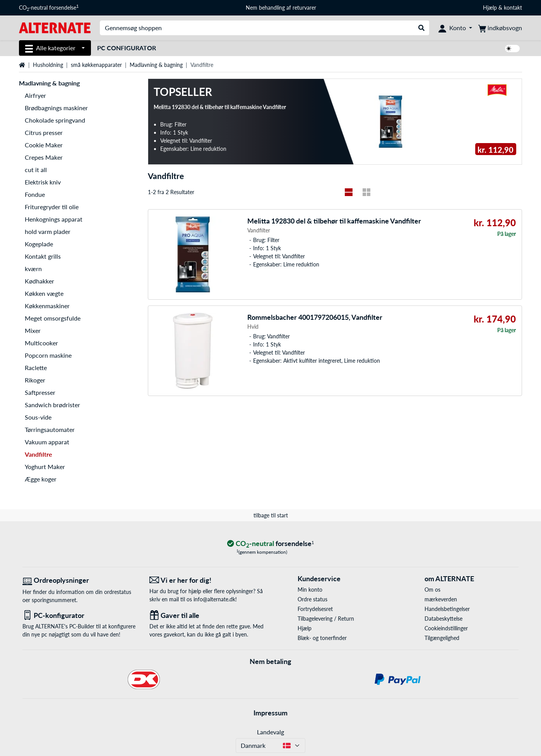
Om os (432, 590)
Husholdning (48, 65)
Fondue (35, 194)
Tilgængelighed (442, 638)
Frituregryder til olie (52, 207)
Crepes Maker (44, 157)
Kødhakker (39, 281)
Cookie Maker (44, 145)
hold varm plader (48, 231)
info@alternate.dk (214, 599)
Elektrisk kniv (43, 182)
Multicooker (41, 343)
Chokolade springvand (55, 120)
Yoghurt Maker (45, 467)
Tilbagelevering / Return (326, 619)
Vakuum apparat (47, 442)
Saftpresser (40, 392)
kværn (33, 269)
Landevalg (270, 732)
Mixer (33, 330)
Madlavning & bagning (156, 65)
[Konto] (455, 28)
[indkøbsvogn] (500, 28)
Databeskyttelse (443, 619)
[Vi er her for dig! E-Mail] (207, 580)
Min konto (310, 590)
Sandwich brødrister (52, 405)
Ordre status (312, 599)
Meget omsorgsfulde (53, 318)
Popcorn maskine (48, 355)
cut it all (36, 170)
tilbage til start (271, 515)
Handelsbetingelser (447, 609)
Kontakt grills (43, 256)
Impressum (270, 713)
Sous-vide (38, 417)
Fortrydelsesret (315, 609)
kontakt (513, 8)
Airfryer (35, 95)
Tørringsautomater (50, 429)
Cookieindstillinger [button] (446, 628)
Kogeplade (39, 244)
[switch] (512, 49)
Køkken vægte (44, 293)
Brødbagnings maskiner (56, 108)
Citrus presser (44, 132)
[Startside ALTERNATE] (55, 27)
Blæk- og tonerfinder (322, 638)
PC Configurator (127, 48)
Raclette (36, 368)
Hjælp (490, 8)
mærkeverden (441, 599)
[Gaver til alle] (207, 615)
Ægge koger (41, 479)
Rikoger (35, 380)
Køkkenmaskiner (47, 306)
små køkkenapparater (96, 65)
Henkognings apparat (54, 219)
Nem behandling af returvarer (281, 8)
